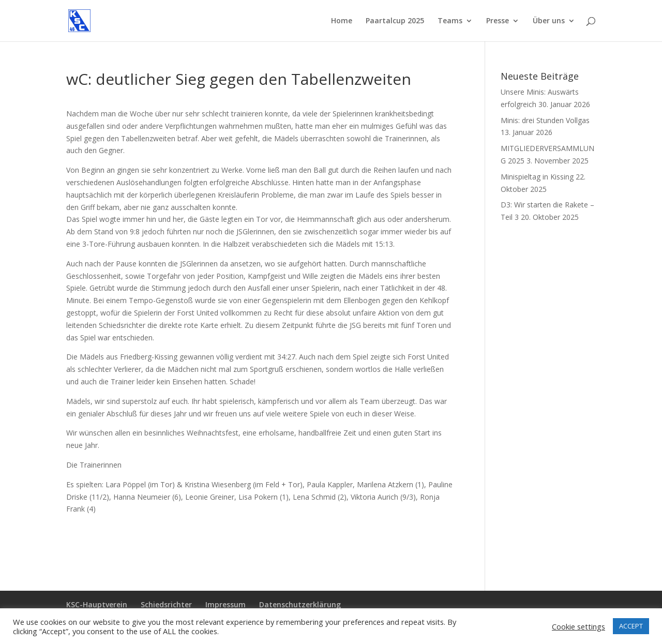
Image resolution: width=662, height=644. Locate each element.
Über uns (549, 21)
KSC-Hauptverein (97, 604)
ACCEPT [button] (631, 626)
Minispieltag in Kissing (537, 177)
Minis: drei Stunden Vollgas (545, 120)
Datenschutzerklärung (300, 604)
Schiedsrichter (166, 604)
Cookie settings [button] (578, 626)
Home (342, 21)
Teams (450, 21)
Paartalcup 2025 (395, 21)
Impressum (225, 604)
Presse (498, 21)
